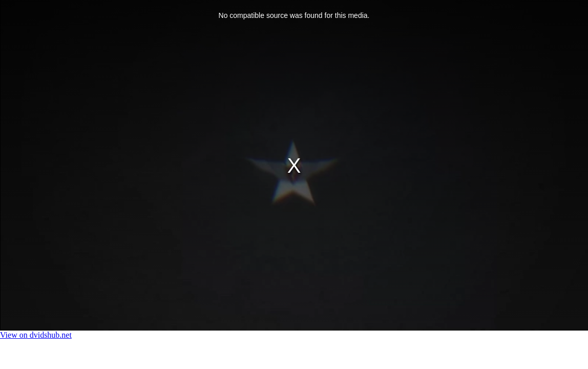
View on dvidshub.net (36, 335)
